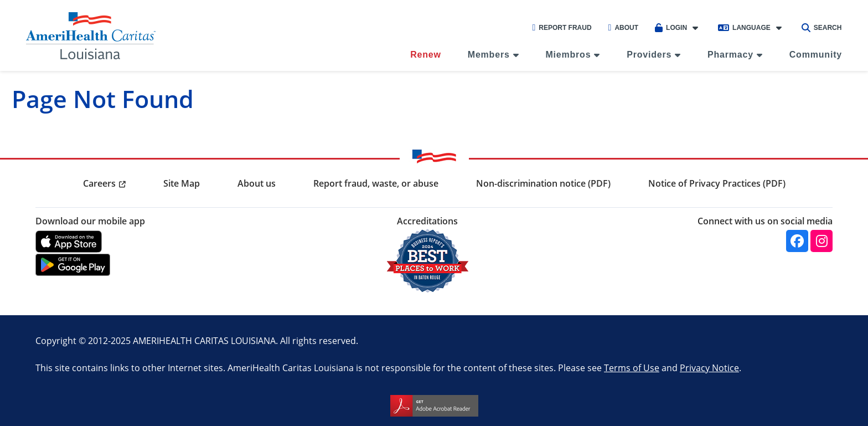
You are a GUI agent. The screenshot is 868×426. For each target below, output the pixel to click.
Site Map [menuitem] (182, 183)
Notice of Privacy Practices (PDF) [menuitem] (717, 183)
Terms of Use (632, 368)
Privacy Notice (709, 368)
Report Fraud (562, 28)
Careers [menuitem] (99, 183)
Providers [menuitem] (649, 55)
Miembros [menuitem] (568, 55)
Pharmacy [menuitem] (730, 55)
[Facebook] (797, 241)
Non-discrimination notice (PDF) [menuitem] (543, 183)
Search (822, 28)
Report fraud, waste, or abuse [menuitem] (376, 183)
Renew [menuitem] (426, 55)
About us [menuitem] (257, 183)
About (624, 28)
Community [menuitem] (816, 55)
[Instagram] (821, 241)
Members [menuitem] (489, 55)
